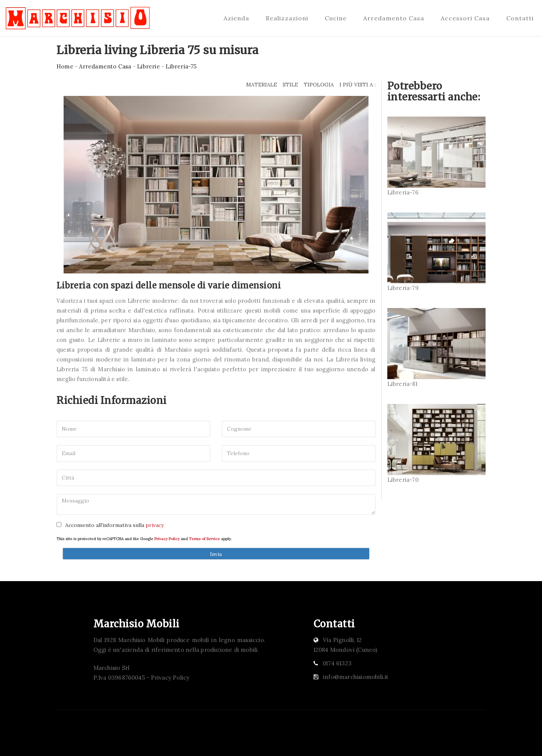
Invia (216, 554)
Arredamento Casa (394, 18)
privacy (155, 525)
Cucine (336, 18)
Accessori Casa (465, 18)
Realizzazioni (287, 18)
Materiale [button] (262, 85)
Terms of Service (204, 539)
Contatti (520, 18)
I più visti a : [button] (358, 85)
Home (65, 66)
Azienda (236, 18)
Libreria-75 (181, 66)
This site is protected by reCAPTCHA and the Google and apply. (144, 539)
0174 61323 (337, 663)
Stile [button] (290, 85)
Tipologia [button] (319, 85)
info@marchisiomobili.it (356, 677)
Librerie (148, 66)
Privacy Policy (167, 539)
